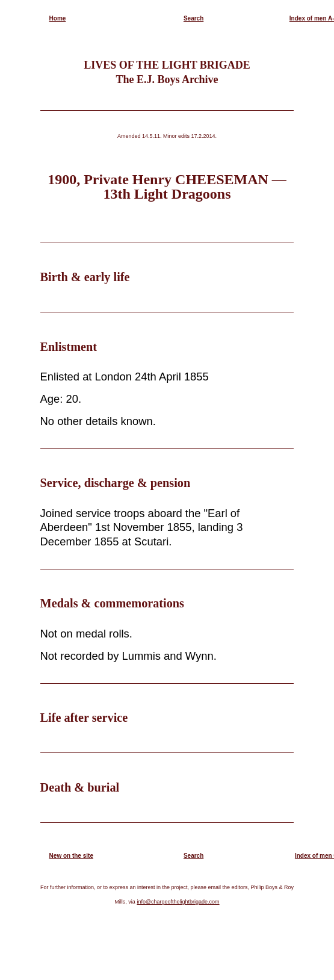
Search (193, 18)
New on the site (71, 856)
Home (58, 18)
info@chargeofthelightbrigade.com (178, 902)
